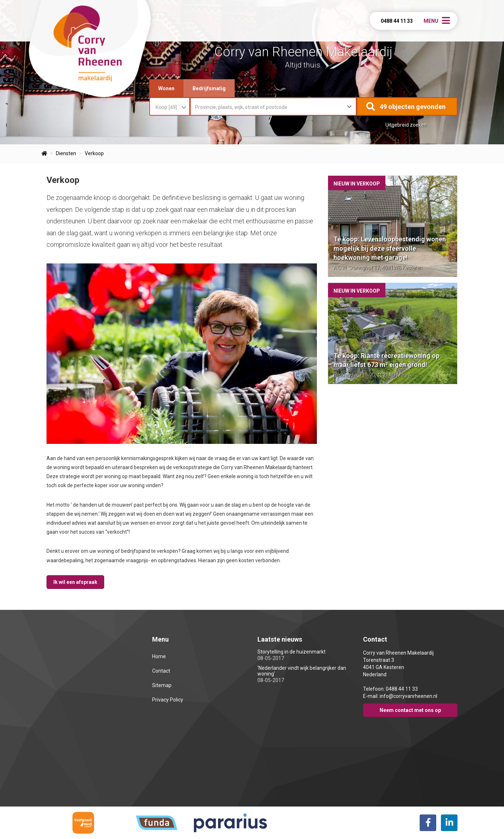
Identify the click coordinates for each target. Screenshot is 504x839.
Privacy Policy (168, 700)
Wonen (166, 88)
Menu (431, 21)
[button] (407, 107)
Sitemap (162, 685)
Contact (161, 671)
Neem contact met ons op (410, 710)
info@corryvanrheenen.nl (408, 696)
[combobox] (170, 104)
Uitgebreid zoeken (406, 125)
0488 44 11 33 (397, 21)
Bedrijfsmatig (209, 88)
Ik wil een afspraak (75, 582)
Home (159, 656)
